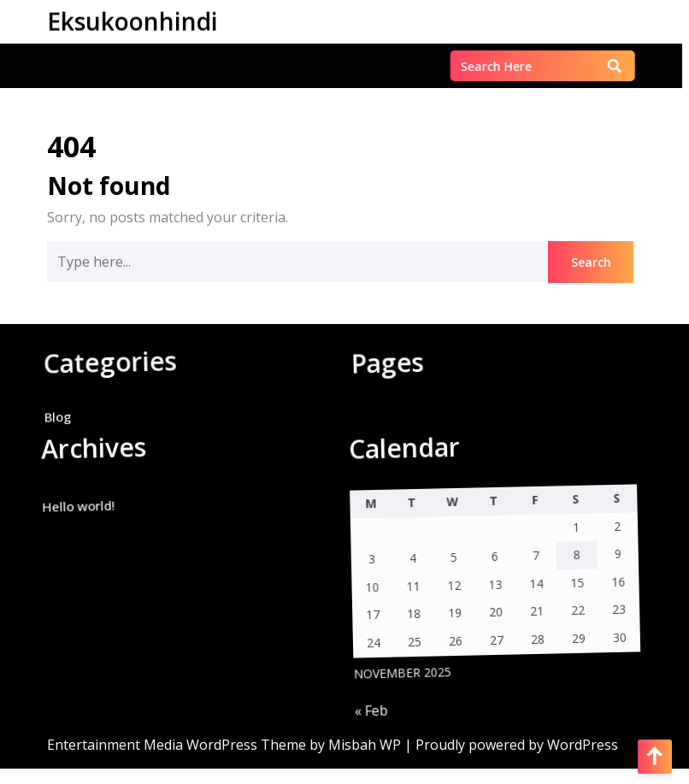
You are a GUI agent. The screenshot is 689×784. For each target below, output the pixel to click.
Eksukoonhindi (132, 21)
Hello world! (66, 513)
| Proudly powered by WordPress (511, 745)
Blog (51, 424)
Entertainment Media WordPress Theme (178, 745)
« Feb (371, 717)
